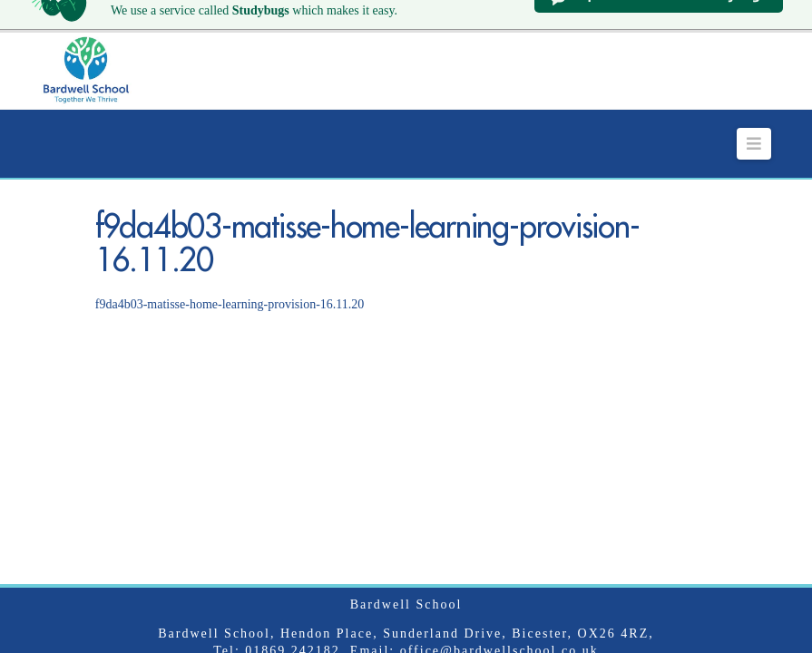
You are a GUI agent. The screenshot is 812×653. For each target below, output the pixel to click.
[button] (754, 121)
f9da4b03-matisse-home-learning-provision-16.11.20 (230, 282)
